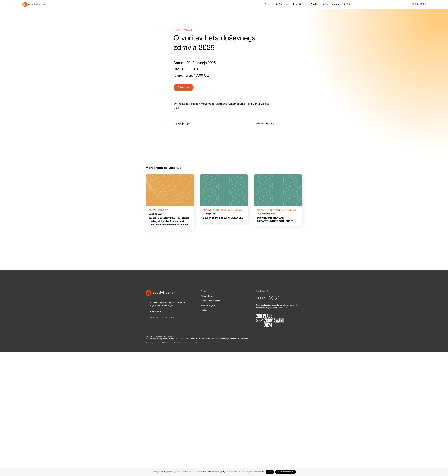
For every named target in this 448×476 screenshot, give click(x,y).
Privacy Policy (183, 343)
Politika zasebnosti (286, 472)
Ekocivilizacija (300, 4)
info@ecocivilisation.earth (162, 318)
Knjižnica (348, 4)
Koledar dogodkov (331, 4)
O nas (268, 4)
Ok (270, 472)
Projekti (314, 4)
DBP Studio (178, 339)
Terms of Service (196, 343)
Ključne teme (282, 4)
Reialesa (214, 339)
